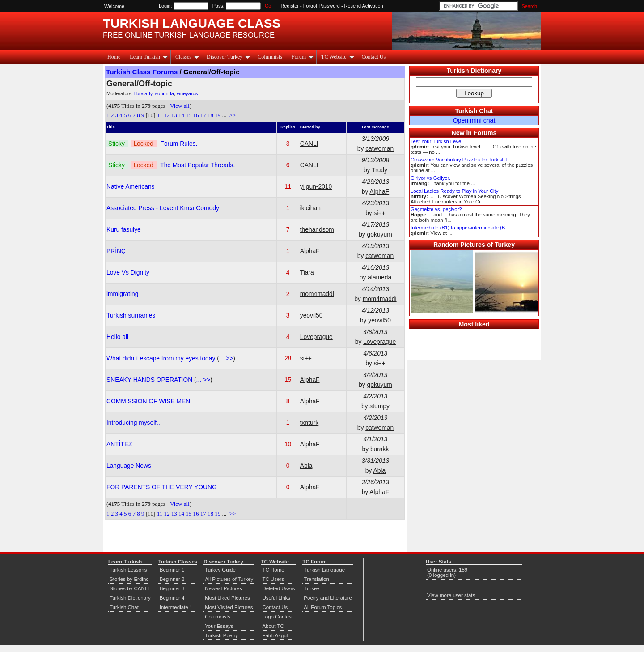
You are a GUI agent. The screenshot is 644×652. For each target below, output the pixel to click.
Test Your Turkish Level (436, 141)
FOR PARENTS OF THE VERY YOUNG (162, 487)
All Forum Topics (323, 607)
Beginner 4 (172, 598)
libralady (143, 93)
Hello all (117, 337)
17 (203, 115)
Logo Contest (278, 617)
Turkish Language (324, 570)
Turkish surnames (131, 315)
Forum (303, 57)
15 (189, 115)
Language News (129, 466)
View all (180, 106)
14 (181, 115)
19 (218, 115)
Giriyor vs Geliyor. (430, 178)
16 (196, 115)
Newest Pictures (223, 588)
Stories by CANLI (129, 588)
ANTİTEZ (119, 444)
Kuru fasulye (124, 229)
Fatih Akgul (275, 635)
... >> (226, 358)
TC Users (273, 579)
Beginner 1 (172, 570)
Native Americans (130, 186)
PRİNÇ (116, 251)
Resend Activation (364, 6)
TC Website (337, 57)
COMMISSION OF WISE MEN (148, 401)
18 (210, 115)
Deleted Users (278, 588)
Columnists (270, 57)
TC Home (273, 570)
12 (167, 115)
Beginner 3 (172, 588)
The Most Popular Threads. (197, 165)
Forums (485, 133)
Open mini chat (474, 120)
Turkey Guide (220, 570)
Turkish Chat (474, 111)
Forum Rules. (179, 144)
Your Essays (219, 626)
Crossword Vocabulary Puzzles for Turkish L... (462, 160)
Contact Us (374, 57)
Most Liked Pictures (227, 598)
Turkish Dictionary (474, 71)
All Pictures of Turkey (229, 579)
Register (290, 6)
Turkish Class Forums (142, 72)
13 (174, 115)
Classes (187, 57)
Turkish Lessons (128, 570)
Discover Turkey (228, 57)
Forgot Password (322, 6)
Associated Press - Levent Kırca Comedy (163, 208)
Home (114, 57)
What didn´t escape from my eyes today (162, 358)
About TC (273, 626)
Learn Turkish (149, 57)
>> (232, 115)
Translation (316, 579)
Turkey (311, 588)
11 (160, 115)
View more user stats (451, 595)
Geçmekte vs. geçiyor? (436, 209)
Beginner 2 (172, 579)
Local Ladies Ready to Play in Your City (454, 191)
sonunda (164, 93)
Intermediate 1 (176, 607)
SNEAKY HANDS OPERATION (150, 380)
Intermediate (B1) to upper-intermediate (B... (460, 228)
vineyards (187, 93)
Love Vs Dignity (128, 272)
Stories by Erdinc (129, 579)
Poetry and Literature (328, 598)
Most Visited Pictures (229, 607)
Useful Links (276, 598)
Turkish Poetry (221, 635)
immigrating (122, 294)
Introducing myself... (134, 423)
